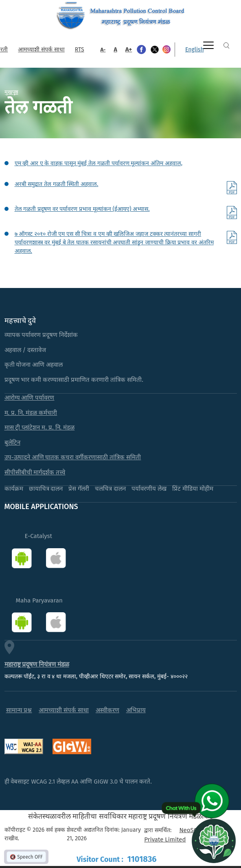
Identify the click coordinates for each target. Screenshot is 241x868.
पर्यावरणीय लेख (149, 489)
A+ (129, 49)
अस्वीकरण (107, 710)
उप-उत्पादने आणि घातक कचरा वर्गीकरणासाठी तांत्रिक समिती (73, 457)
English (195, 50)
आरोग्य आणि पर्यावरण (30, 398)
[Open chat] (214, 841)
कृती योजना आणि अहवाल (34, 365)
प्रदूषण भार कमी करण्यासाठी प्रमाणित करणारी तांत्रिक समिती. (74, 380)
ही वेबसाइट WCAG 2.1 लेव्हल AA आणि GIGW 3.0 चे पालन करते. (78, 782)
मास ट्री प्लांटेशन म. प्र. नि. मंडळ (40, 427)
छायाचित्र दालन (46, 489)
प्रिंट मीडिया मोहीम (193, 489)
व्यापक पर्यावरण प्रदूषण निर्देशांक (41, 335)
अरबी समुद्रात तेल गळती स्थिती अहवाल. (57, 184)
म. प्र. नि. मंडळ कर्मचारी (31, 413)
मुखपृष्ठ (11, 92)
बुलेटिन (12, 443)
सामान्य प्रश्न (19, 710)
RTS (80, 50)
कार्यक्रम (14, 489)
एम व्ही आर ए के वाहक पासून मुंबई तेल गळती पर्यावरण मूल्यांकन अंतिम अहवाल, (99, 163)
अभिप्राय (136, 710)
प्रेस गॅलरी (79, 489)
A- (103, 50)
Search (226, 45)
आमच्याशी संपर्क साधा (41, 50)
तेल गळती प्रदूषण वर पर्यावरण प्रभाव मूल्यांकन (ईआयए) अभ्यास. (82, 209)
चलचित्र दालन (110, 489)
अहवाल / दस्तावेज (25, 350)
